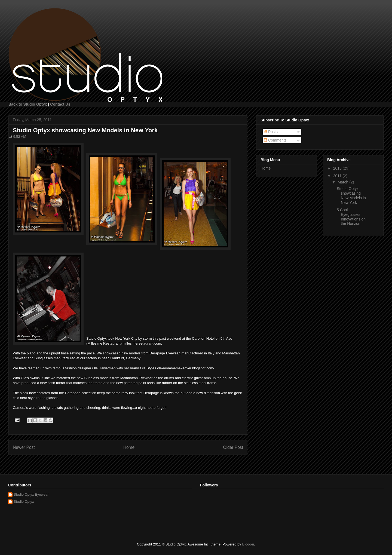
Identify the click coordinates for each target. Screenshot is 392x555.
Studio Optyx (24, 502)
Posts (271, 132)
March (343, 182)
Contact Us (60, 104)
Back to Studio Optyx (28, 104)
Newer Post (24, 447)
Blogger (248, 544)
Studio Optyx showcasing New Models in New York (351, 195)
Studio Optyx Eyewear (31, 494)
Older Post (233, 447)
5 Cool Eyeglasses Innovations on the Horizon (351, 217)
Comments (275, 140)
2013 (338, 168)
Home (129, 447)
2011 (338, 176)
